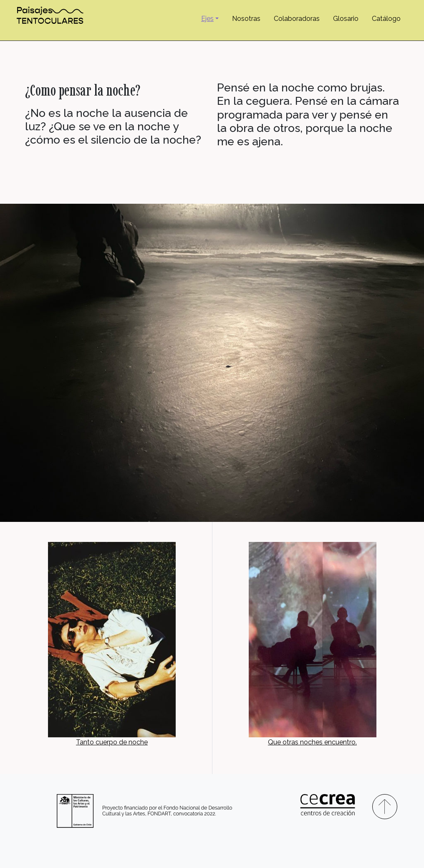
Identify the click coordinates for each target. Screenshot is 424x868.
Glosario (346, 19)
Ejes (207, 19)
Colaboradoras (297, 19)
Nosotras (246, 19)
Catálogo (386, 19)
